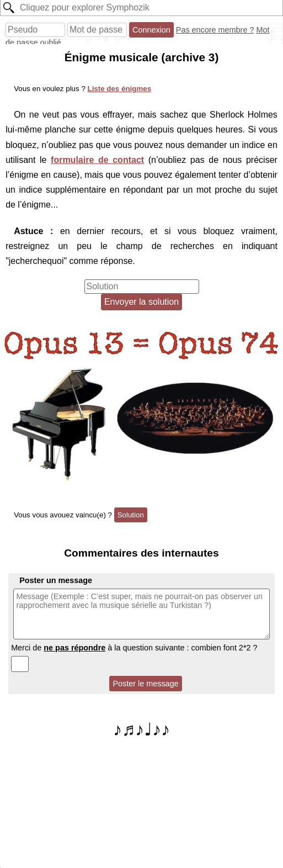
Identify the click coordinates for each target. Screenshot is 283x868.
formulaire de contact (97, 160)
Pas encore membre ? (215, 30)
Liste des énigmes (120, 89)
